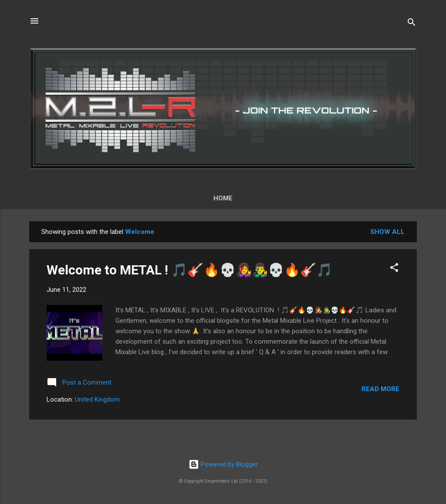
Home (223, 198)
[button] (394, 269)
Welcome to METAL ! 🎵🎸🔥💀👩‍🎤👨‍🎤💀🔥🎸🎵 (189, 270)
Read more (380, 389)
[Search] (412, 24)
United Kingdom (97, 399)
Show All (387, 232)
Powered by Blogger (223, 464)
